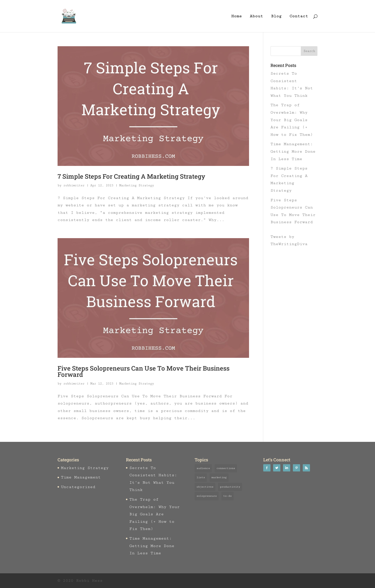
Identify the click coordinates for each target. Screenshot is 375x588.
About (256, 16)
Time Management (81, 477)
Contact (299, 16)
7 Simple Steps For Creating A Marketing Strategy (131, 176)
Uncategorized (78, 487)
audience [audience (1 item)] (203, 468)
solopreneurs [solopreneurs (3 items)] (207, 496)
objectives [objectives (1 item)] (205, 487)
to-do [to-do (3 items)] (227, 496)
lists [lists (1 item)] (201, 477)
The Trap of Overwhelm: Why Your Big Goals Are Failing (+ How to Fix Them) (292, 120)
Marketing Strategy (137, 185)
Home (237, 16)
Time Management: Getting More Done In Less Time (293, 151)
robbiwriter (74, 185)
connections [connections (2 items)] (226, 468)
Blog (276, 16)
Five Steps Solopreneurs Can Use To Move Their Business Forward (144, 371)
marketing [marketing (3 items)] (219, 477)
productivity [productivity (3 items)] (230, 487)
